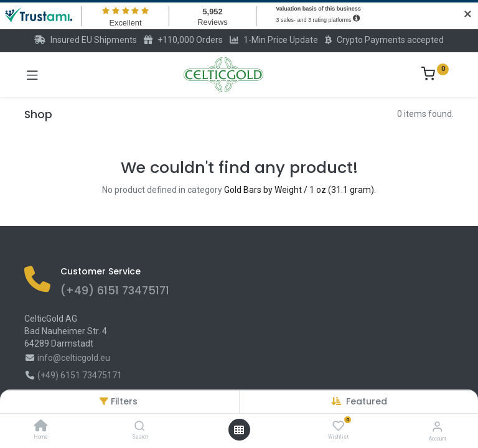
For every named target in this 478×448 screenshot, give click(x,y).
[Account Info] (437, 427)
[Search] (140, 427)
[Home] (41, 427)
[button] (367, 401)
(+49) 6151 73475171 (115, 291)
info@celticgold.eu (74, 358)
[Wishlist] (338, 426)
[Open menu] (239, 430)
